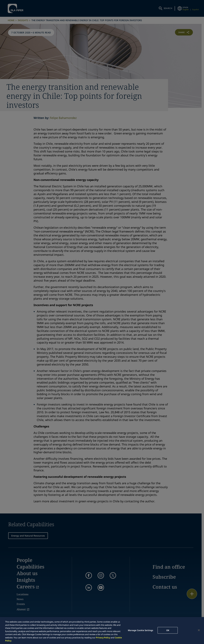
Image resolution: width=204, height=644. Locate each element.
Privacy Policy (103, 638)
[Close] (199, 630)
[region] (102, 631)
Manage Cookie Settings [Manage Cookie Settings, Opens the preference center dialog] (140, 630)
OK (168, 630)
